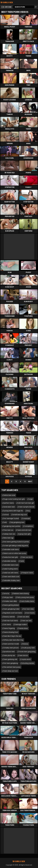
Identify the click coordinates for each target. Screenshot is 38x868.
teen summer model (11, 644)
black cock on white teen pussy (15, 553)
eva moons (30, 613)
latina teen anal (10, 495)
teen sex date (24, 617)
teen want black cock (12, 577)
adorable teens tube (11, 565)
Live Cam (8, 7)
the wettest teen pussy (12, 667)
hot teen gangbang (11, 663)
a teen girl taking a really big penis (16, 546)
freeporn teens (28, 573)
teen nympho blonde (27, 507)
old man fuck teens (11, 621)
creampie (27, 518)
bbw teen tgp (9, 538)
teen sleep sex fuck (11, 671)
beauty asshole (9, 617)
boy (29, 511)
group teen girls (25, 534)
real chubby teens (28, 601)
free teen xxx (9, 530)
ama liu (7, 593)
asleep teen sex (10, 534)
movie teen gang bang (27, 652)
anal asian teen (9, 507)
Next (30, 481)
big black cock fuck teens (13, 613)
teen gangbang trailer (12, 609)
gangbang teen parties (12, 526)
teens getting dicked (11, 605)
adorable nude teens (11, 549)
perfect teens (9, 503)
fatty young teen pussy (26, 597)
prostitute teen (9, 652)
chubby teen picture (11, 648)
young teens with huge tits (13, 511)
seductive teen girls (11, 557)
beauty (26, 644)
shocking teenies (28, 663)
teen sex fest (27, 621)
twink (22, 561)
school (6, 515)
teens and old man (24, 530)
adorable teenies (10, 561)
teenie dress (23, 628)
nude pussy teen (29, 648)
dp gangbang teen (18, 522)
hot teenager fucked (11, 518)
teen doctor (24, 655)
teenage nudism (21, 624)
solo (5, 522)
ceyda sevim (26, 659)
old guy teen (8, 597)
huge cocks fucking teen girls (14, 499)
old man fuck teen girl (26, 503)
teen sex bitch (27, 557)
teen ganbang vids (11, 659)
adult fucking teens (11, 569)
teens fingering (9, 628)
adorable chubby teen (12, 580)
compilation (29, 526)
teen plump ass (9, 655)
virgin (31, 499)
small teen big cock (20, 515)
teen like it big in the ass (12, 636)
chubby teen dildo (10, 601)
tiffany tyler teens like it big (14, 640)
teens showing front (11, 632)
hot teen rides (29, 609)
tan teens (7, 624)
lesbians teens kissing (21, 593)
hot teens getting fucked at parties (16, 542)
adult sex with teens (11, 573)
